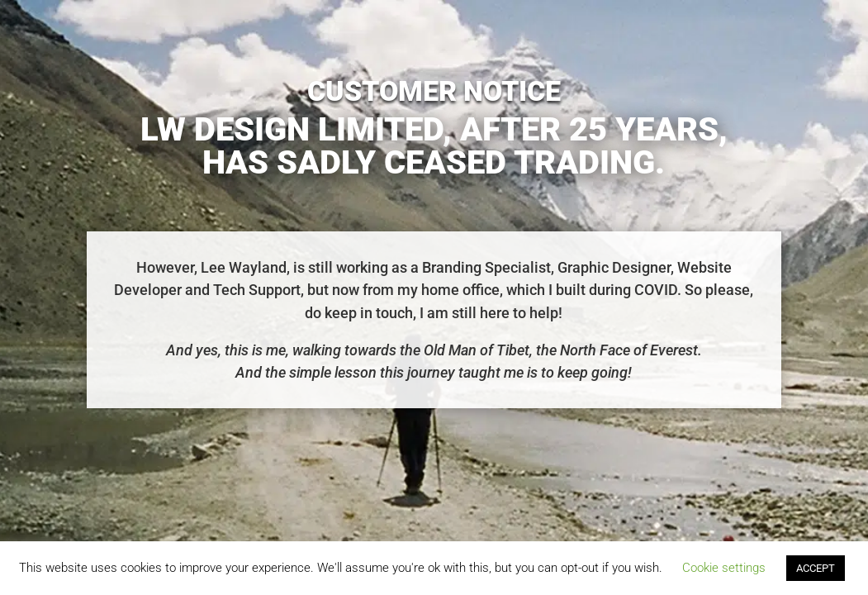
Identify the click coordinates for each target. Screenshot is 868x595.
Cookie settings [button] (724, 568)
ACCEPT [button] (816, 568)
